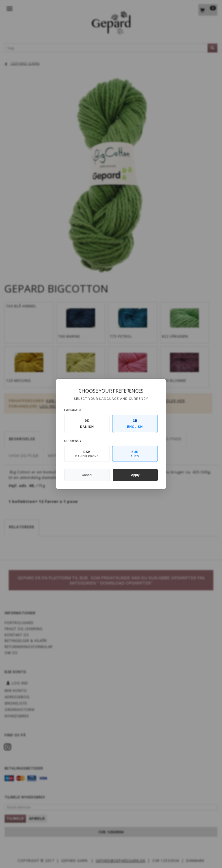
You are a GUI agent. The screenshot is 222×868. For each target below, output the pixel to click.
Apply (135, 475)
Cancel (87, 475)
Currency (73, 441)
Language (73, 410)
